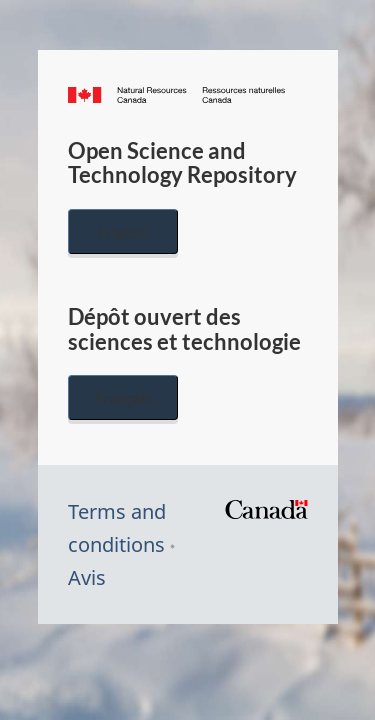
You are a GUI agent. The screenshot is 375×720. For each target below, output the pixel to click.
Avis (87, 577)
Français (123, 397)
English (123, 231)
